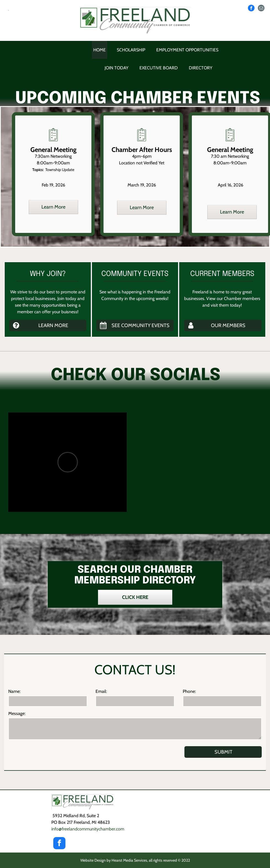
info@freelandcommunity (88, 829)
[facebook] (251, 8)
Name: (14, 691)
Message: (17, 713)
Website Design (93, 860)
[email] (261, 8)
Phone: (189, 691)
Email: (101, 691)
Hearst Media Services (129, 860)
